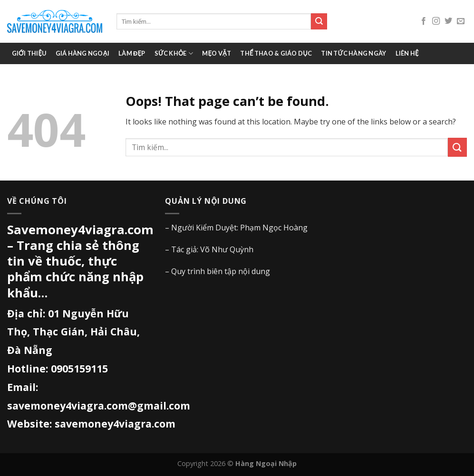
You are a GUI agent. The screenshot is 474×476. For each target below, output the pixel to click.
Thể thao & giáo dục (276, 53)
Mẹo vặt (217, 53)
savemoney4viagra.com (115, 424)
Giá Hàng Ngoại (82, 53)
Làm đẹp (132, 53)
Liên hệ (407, 53)
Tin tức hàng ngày (353, 53)
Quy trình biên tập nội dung (221, 271)
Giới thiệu (29, 53)
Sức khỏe (174, 53)
